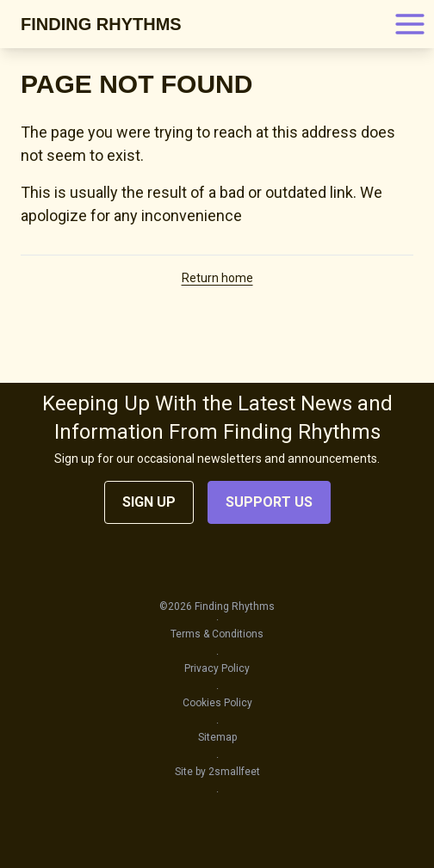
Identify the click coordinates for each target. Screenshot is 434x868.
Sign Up (149, 502)
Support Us (269, 502)
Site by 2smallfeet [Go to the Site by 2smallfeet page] (217, 772)
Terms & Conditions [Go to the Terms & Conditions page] (217, 634)
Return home (217, 278)
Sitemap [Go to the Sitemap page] (217, 737)
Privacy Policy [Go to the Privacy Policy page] (217, 668)
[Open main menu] (410, 24)
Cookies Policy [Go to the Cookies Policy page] (217, 703)
